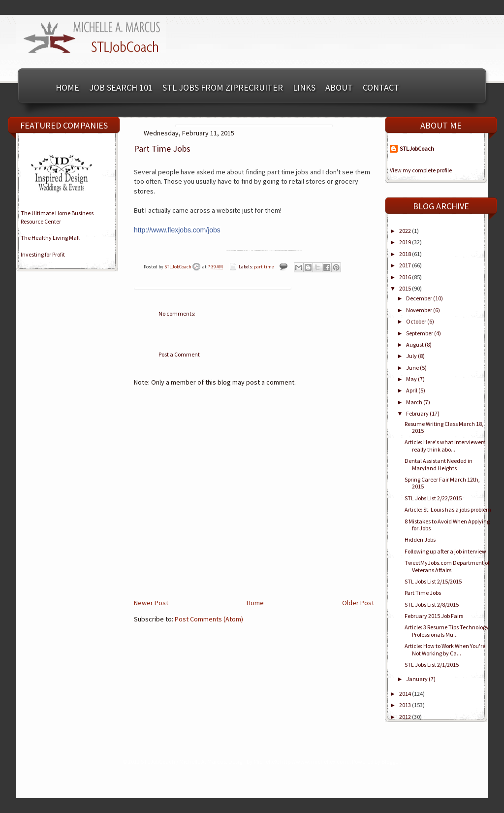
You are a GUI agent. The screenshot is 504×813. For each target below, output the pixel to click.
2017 (406, 265)
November (420, 310)
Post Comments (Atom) (209, 619)
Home (67, 87)
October (417, 321)
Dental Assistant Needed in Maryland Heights (439, 464)
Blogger (391, 762)
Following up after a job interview (445, 551)
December (420, 298)
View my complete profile (421, 170)
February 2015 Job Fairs (434, 616)
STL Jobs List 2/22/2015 (433, 498)
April (412, 390)
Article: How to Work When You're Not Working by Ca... (445, 649)
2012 (406, 717)
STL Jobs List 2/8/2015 (432, 604)
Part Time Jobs (423, 593)
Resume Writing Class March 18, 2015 (444, 427)
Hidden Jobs (420, 539)
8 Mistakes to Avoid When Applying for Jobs (447, 525)
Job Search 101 (121, 87)
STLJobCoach (178, 267)
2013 (406, 705)
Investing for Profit (43, 254)
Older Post (358, 603)
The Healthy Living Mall (50, 238)
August (415, 344)
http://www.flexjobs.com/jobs (177, 230)
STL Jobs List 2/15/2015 (433, 581)
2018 (406, 254)
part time (264, 267)
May (412, 379)
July (412, 356)
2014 (406, 694)
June (413, 368)
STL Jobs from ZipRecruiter (223, 87)
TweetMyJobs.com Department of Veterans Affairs (447, 566)
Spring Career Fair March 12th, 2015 (442, 483)
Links (304, 87)
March (415, 402)
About (339, 87)
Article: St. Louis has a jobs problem (448, 509)
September (420, 333)
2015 (406, 288)
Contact (381, 87)
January (417, 679)
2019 (406, 242)
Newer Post (151, 603)
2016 (406, 277)
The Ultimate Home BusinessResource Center (57, 217)
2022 (406, 231)
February (418, 413)
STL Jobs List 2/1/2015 (432, 665)
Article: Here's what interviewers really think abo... (445, 445)
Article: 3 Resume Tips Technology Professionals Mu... (447, 631)
